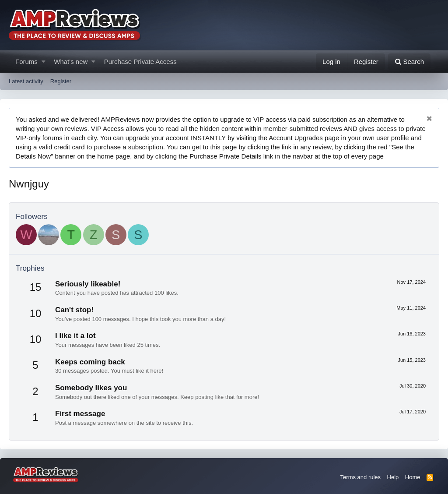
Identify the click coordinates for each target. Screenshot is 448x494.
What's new (71, 62)
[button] (44, 62)
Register (61, 81)
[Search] (409, 62)
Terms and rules (360, 477)
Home (413, 477)
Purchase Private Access (140, 62)
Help (393, 477)
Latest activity (26, 81)
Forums (26, 62)
